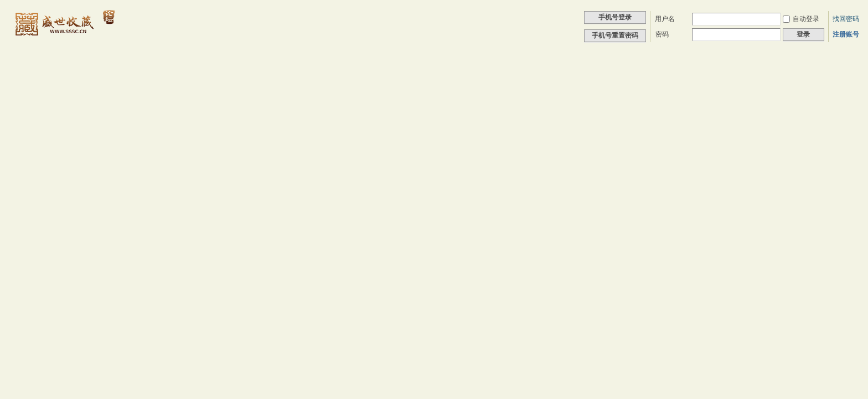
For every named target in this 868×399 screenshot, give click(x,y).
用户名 (665, 19)
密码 (662, 34)
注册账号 (846, 34)
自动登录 (801, 19)
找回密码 (846, 19)
